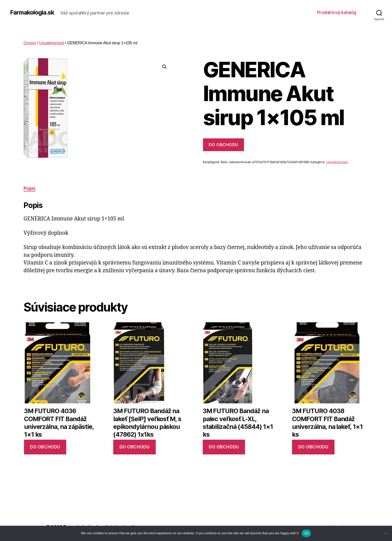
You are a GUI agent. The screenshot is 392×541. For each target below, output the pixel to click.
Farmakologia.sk (32, 13)
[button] (164, 67)
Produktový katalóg (337, 12)
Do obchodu (223, 145)
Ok (306, 533)
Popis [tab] (29, 188)
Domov (30, 43)
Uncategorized (51, 43)
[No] (386, 533)
